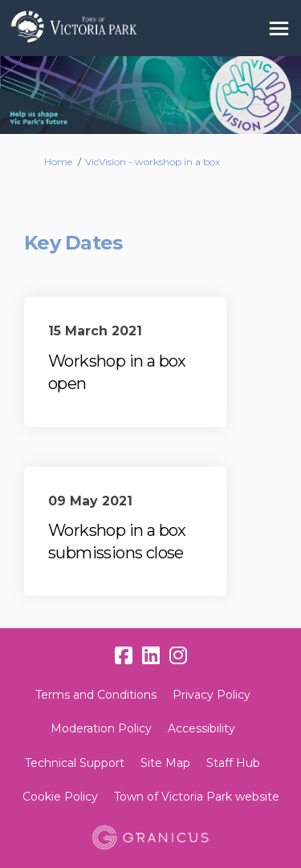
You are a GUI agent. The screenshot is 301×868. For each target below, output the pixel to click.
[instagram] (178, 656)
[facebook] (124, 656)
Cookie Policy (60, 797)
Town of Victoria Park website (197, 797)
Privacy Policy (212, 695)
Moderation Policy (101, 728)
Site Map (165, 763)
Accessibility (201, 728)
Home (58, 162)
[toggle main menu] (279, 28)
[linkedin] (151, 656)
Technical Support (75, 763)
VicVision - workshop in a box (153, 162)
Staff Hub (233, 763)
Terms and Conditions (96, 695)
